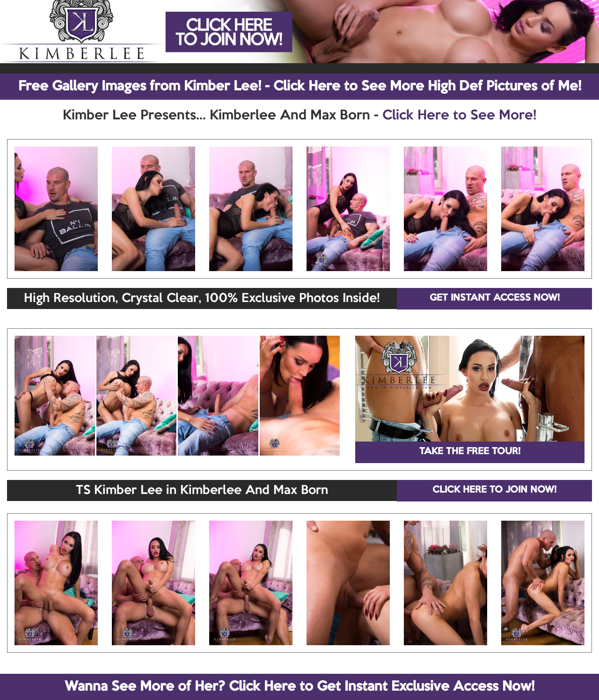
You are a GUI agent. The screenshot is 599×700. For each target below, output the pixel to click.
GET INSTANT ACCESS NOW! (495, 298)
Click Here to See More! (459, 116)
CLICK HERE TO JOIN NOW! (494, 490)
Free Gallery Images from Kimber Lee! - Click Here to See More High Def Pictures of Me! (300, 87)
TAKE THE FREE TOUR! (470, 452)
